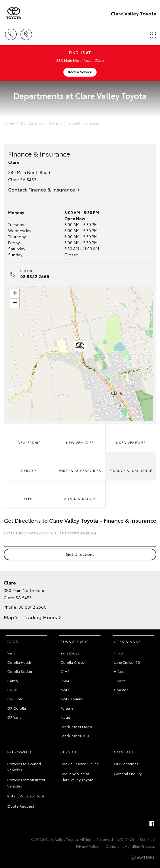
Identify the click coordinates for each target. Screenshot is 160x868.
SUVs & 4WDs (75, 641)
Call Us (11, 33)
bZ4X (65, 690)
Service (29, 464)
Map (9, 617)
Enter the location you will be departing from (80, 539)
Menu (153, 35)
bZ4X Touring (72, 699)
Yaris (11, 653)
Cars (13, 641)
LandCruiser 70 (127, 662)
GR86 (12, 690)
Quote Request (21, 806)
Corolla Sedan (20, 671)
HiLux (118, 653)
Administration (80, 492)
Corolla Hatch (19, 662)
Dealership (29, 436)
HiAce (119, 671)
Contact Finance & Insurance (42, 189)
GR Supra (15, 699)
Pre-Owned (20, 752)
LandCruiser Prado (76, 726)
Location (26, 33)
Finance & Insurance (81, 123)
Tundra (120, 681)
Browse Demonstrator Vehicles (26, 782)
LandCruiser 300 (75, 735)
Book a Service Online (80, 763)
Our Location (32, 123)
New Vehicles (80, 436)
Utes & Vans (127, 641)
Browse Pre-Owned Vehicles (24, 767)
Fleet (29, 492)
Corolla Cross (72, 662)
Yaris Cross (70, 653)
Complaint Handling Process (130, 846)
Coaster (121, 690)
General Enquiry (128, 773)
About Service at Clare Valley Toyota (77, 776)
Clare (53, 123)
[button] (80, 347)
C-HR (65, 671)
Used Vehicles (131, 436)
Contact (124, 752)
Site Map (147, 839)
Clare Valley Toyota (134, 13)
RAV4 (65, 681)
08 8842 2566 (35, 276)
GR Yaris (14, 717)
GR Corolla (17, 708)
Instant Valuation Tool (26, 796)
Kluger (66, 717)
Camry (13, 681)
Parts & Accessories (80, 464)
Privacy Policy (87, 846)
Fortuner (68, 708)
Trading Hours (40, 617)
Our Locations (126, 763)
